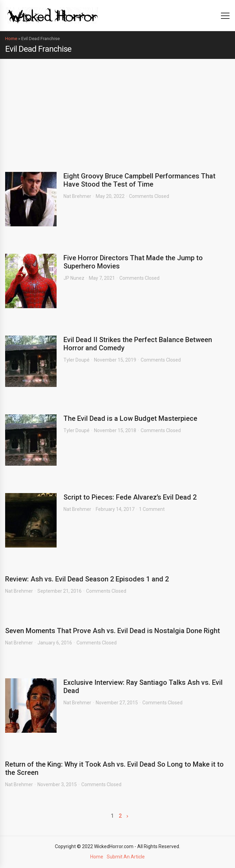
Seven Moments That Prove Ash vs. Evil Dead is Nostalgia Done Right (113, 631)
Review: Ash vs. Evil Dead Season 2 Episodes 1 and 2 (87, 579)
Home (11, 39)
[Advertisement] (118, 110)
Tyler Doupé (77, 360)
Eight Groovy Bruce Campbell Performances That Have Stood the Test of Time (139, 180)
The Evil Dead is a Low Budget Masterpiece (130, 418)
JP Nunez (74, 278)
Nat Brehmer (77, 196)
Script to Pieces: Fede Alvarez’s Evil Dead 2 (130, 497)
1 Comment (152, 509)
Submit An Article (126, 857)
